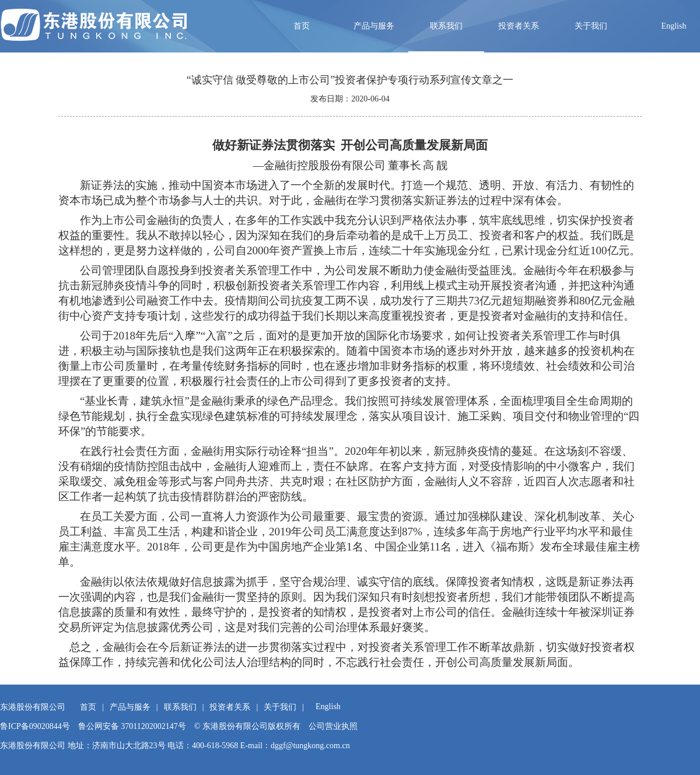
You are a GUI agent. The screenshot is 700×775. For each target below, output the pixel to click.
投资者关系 (519, 26)
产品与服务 (374, 26)
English (674, 26)
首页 (302, 26)
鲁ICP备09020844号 (35, 726)
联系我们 (446, 26)
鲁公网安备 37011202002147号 (132, 726)
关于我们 (591, 26)
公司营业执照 (333, 726)
